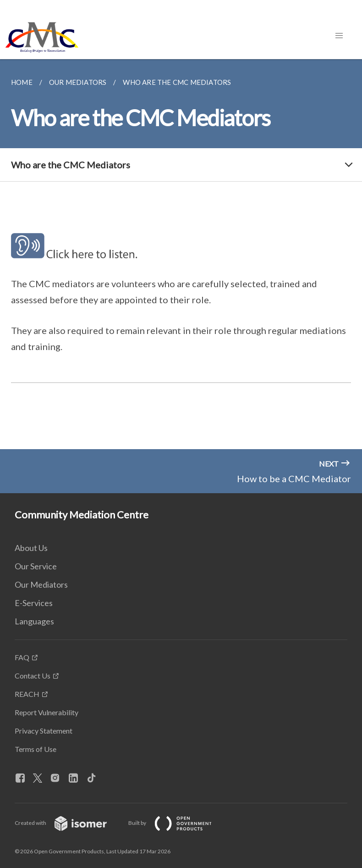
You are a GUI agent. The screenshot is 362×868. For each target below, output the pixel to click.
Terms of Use (36, 749)
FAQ (22, 657)
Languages (34, 621)
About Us (31, 548)
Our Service (36, 566)
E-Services (34, 603)
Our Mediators (41, 584)
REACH (27, 694)
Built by (177, 823)
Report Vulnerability (47, 712)
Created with (68, 823)
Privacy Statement (44, 731)
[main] (181, 254)
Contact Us (33, 676)
